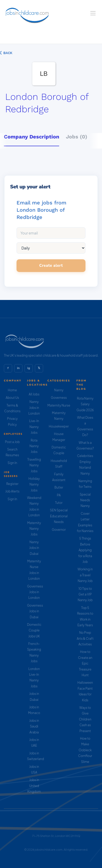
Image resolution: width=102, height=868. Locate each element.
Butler (59, 487)
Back (7, 53)
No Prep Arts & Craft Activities (85, 638)
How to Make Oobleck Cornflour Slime (85, 750)
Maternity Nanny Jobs (34, 529)
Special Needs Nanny (85, 500)
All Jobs (34, 394)
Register (12, 484)
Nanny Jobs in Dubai (34, 548)
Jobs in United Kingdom (34, 786)
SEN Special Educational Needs (59, 516)
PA (59, 495)
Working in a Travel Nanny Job (85, 575)
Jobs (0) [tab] (77, 137)
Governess (59, 398)
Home (12, 390)
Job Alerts (12, 491)
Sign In (12, 463)
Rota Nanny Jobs (34, 446)
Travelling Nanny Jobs (34, 465)
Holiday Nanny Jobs (34, 484)
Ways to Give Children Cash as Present (85, 719)
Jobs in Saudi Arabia (34, 726)
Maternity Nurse (59, 405)
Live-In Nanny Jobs (34, 427)
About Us (12, 398)
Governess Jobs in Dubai (35, 611)
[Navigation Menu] (93, 13)
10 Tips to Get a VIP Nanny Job (85, 594)
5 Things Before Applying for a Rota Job (85, 550)
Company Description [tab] (32, 137)
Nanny (59, 390)
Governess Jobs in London (35, 592)
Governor (59, 530)
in (18, 368)
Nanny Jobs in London (34, 408)
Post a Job (12, 442)
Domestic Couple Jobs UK (34, 630)
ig (29, 368)
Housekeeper (59, 426)
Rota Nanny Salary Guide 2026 (85, 404)
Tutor (59, 503)
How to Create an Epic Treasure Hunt (85, 663)
